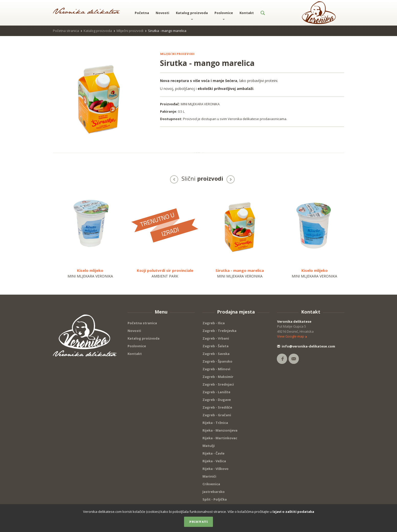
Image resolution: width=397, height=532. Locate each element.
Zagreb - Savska (216, 354)
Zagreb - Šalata (215, 346)
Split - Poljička (215, 499)
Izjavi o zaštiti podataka (293, 512)
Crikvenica (211, 484)
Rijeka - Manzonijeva (220, 430)
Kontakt (247, 13)
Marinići (209, 476)
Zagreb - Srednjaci (218, 384)
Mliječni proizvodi (130, 31)
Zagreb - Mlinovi (216, 369)
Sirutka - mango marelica (240, 270)
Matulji (209, 446)
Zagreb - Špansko (217, 361)
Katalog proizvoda (192, 15)
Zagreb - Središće (217, 407)
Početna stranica (66, 31)
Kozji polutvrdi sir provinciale (165, 270)
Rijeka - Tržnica (215, 423)
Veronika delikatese (294, 321)
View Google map (292, 336)
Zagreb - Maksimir (218, 377)
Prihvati (198, 522)
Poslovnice (224, 15)
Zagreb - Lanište (216, 392)
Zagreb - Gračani (217, 415)
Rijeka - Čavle (213, 453)
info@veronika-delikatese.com (306, 346)
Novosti (162, 13)
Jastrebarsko (214, 492)
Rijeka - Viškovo (215, 469)
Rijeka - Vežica (214, 461)
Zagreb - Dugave (217, 400)
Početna (142, 13)
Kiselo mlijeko (90, 270)
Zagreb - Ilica (214, 323)
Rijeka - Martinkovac (220, 438)
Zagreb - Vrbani (216, 338)
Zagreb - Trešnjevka (219, 331)
